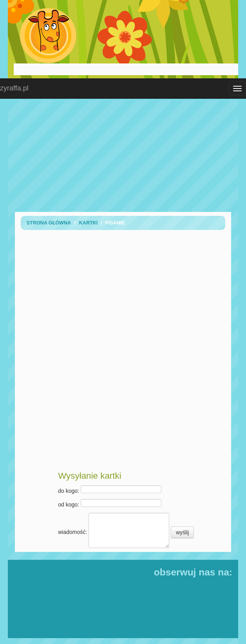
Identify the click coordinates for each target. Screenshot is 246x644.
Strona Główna (49, 223)
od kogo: (110, 503)
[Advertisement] (126, 155)
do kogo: (110, 490)
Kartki (89, 223)
